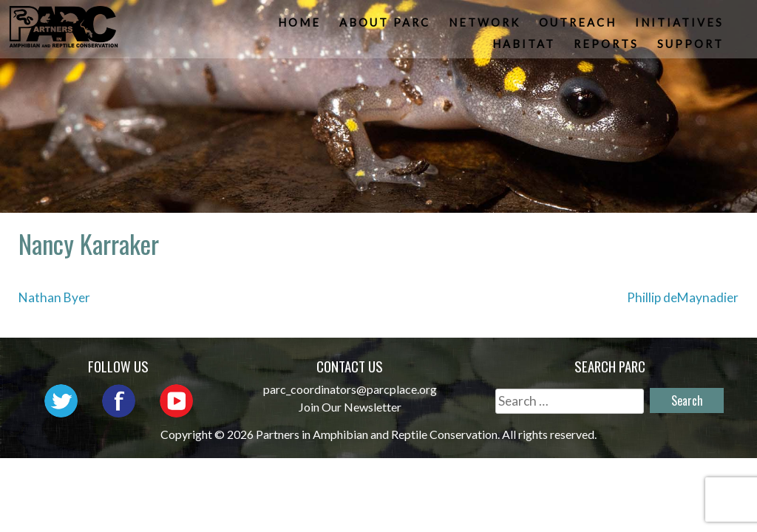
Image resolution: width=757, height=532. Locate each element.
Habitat (525, 48)
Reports (607, 48)
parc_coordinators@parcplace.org (350, 389)
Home (300, 26)
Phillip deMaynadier (683, 297)
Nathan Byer (54, 297)
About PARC (386, 26)
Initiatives (680, 26)
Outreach (578, 26)
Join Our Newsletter (350, 407)
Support (691, 48)
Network (485, 26)
